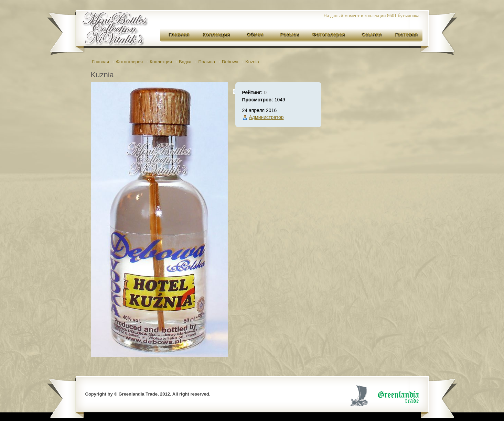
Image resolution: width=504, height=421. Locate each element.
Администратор (266, 117)
